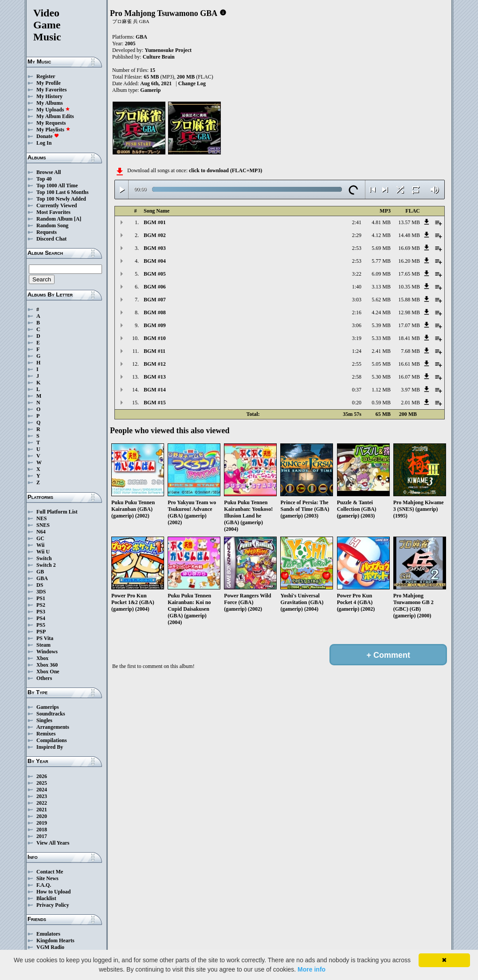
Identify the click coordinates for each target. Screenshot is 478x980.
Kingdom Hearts (55, 940)
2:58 (357, 377)
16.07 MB (409, 377)
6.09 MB (381, 274)
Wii (40, 545)
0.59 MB (381, 403)
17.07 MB (409, 325)
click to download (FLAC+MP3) (225, 170)
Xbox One (48, 672)
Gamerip (150, 90)
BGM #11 (155, 351)
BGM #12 (155, 364)
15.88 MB (409, 300)
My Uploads (53, 110)
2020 (42, 816)
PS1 (41, 598)
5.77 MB (381, 261)
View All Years (53, 843)
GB (40, 572)
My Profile (49, 83)
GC (40, 538)
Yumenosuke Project (168, 50)
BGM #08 (155, 312)
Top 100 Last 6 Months (63, 192)
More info (311, 969)
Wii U (43, 552)
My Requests (51, 123)
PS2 (41, 605)
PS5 (41, 625)
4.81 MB (381, 222)
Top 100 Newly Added (61, 199)
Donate (48, 136)
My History (49, 96)
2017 (42, 836)
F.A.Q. (44, 885)
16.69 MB (409, 248)
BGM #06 (155, 287)
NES (41, 518)
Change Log (192, 83)
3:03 (357, 300)
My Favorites (51, 90)
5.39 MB (381, 325)
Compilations (52, 740)
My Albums (50, 103)
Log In (44, 143)
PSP (41, 632)
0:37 (357, 390)
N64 (41, 532)
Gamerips (48, 707)
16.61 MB (409, 364)
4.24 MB (381, 312)
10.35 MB (409, 287)
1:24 (357, 351)
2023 (42, 796)
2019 (42, 823)
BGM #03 (155, 248)
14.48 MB (409, 235)
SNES (43, 525)
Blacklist (46, 898)
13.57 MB (409, 222)
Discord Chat (51, 239)
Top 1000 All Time (57, 186)
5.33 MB (381, 338)
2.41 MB (381, 351)
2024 (42, 790)
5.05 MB (381, 364)
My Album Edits (55, 116)
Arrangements (53, 727)
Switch (44, 558)
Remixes (46, 734)
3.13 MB (381, 287)
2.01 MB (410, 403)
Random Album (55, 219)
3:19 (357, 338)
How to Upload (53, 892)
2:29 (357, 235)
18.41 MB (409, 338)
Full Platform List (57, 512)
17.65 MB (409, 274)
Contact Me (50, 872)
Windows (47, 652)
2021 (42, 810)
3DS (41, 592)
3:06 (357, 325)
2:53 (357, 248)
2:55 (357, 364)
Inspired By (50, 747)
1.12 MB (381, 390)
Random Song (52, 225)
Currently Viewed (57, 205)
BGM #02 (155, 235)
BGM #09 (155, 325)
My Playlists (53, 130)
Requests (47, 232)
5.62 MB (381, 300)
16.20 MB (409, 261)
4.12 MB (381, 235)
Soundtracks (51, 714)
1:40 (357, 287)
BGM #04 (155, 261)
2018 (42, 830)
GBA (42, 578)
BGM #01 (155, 222)
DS (40, 585)
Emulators (48, 934)
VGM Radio (50, 947)
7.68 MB (410, 351)
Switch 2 (46, 565)
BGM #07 (155, 300)
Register (46, 76)
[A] (78, 219)
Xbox (42, 658)
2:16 (357, 312)
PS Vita (45, 638)
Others (44, 678)
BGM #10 (155, 338)
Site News (47, 878)
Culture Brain (159, 57)
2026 (42, 776)
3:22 (357, 274)
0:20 (357, 403)
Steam (43, 645)
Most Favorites (53, 212)
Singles (44, 720)
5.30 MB (381, 377)
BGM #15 (155, 403)
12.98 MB (409, 312)
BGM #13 (155, 377)
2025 (42, 783)
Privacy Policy (53, 905)
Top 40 (44, 179)
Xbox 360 (47, 665)
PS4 (41, 618)
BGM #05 (155, 274)
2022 (42, 803)
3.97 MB (410, 390)
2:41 (357, 222)
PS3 (41, 612)
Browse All (49, 172)
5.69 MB (381, 248)
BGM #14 (155, 390)
